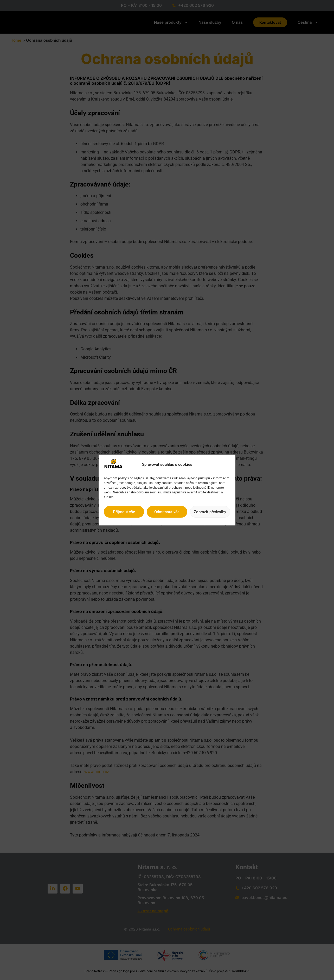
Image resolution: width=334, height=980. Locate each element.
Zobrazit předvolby (210, 512)
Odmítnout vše (167, 512)
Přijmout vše (124, 512)
